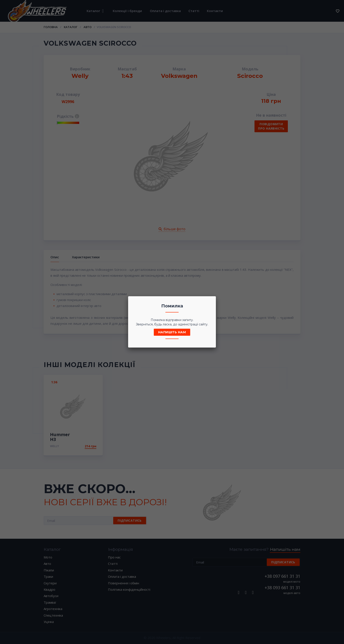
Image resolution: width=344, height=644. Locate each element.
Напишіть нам (172, 332)
